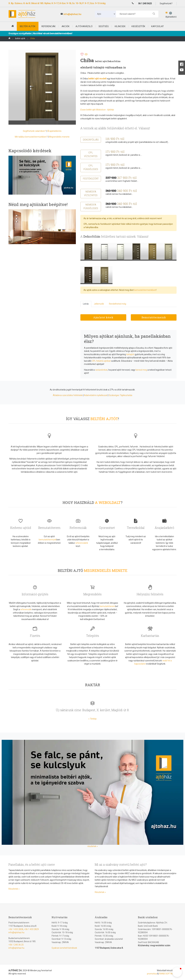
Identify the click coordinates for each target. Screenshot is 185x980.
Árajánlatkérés (54, 131)
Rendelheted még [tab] (118, 304)
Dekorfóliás (91, 140)
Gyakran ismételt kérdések (64, 948)
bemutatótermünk (48, 540)
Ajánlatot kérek (103, 317)
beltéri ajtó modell (97, 79)
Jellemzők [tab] (99, 304)
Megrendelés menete (59, 137)
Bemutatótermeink (154, 317)
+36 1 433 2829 (31, 929)
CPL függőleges (91, 167)
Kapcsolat (158, 26)
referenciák (26, 609)
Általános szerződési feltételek (68, 395)
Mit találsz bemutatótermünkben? (31, 137)
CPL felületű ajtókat (101, 361)
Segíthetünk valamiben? (34, 131)
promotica (152, 974)
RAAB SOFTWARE (168, 974)
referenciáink (82, 543)
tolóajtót (130, 354)
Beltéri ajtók (20, 38)
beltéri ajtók (28, 26)
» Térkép (92, 719)
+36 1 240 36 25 (16, 945)
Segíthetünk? (166, 3)
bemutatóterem (107, 606)
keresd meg (141, 370)
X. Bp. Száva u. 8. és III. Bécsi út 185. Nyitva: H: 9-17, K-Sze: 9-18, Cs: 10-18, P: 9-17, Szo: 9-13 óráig (57, 3)
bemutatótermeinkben (145, 290)
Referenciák (49, 26)
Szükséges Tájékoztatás (121, 395)
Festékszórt (91, 179)
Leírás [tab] (86, 304)
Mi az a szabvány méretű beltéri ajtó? (121, 864)
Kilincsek (120, 26)
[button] (177, 972)
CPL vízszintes (91, 154)
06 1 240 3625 (145, 3)
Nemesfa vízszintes (91, 193)
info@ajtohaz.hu (72, 14)
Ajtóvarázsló (84, 26)
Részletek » (14, 889)
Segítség (104, 26)
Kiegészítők (138, 26)
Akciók (66, 26)
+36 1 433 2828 (16, 929)
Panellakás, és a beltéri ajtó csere (32, 864)
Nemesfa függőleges (91, 206)
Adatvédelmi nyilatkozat (96, 395)
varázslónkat (101, 370)
